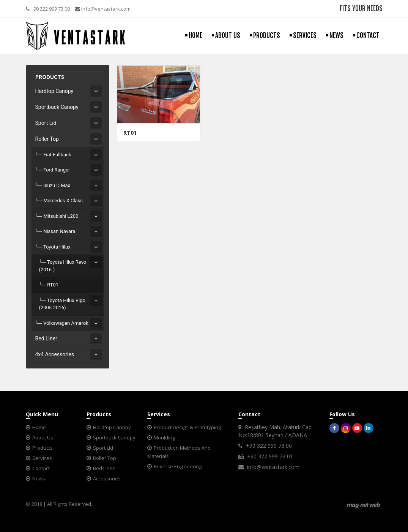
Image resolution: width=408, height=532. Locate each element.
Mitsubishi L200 (61, 216)
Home (39, 427)
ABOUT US (228, 35)
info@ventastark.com (103, 9)
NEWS (336, 35)
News (39, 478)
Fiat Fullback (57, 155)
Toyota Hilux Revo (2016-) (63, 266)
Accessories (107, 478)
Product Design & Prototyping (187, 427)
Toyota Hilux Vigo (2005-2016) (62, 304)
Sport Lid (46, 123)
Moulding (164, 438)
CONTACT (368, 35)
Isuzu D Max (57, 185)
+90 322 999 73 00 (48, 9)
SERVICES (305, 35)
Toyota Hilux (57, 247)
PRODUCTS (267, 35)
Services (42, 458)
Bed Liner (46, 338)
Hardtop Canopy (54, 91)
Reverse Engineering (178, 466)
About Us (43, 438)
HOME (195, 35)
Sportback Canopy (57, 107)
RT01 (53, 285)
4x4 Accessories (55, 354)
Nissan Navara (59, 231)
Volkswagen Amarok (66, 323)
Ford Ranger (57, 170)
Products (43, 448)
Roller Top (47, 139)
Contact (41, 468)
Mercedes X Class (63, 201)
